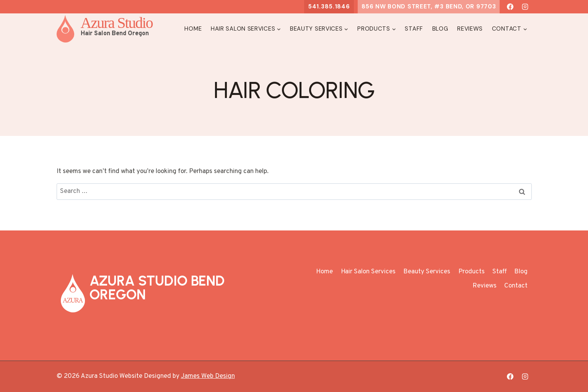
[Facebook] (510, 7)
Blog (440, 29)
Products (472, 272)
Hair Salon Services (368, 272)
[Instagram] (525, 7)
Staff (414, 29)
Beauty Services (427, 272)
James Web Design (208, 376)
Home (193, 29)
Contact (516, 286)
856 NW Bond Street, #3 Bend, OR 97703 (429, 7)
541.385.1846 (329, 7)
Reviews (470, 29)
